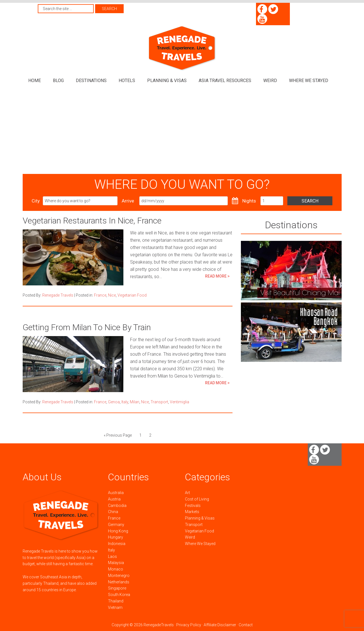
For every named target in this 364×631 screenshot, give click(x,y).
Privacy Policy (189, 625)
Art (187, 493)
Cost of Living (197, 499)
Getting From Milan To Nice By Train (87, 327)
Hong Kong (118, 531)
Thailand (116, 601)
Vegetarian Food (132, 295)
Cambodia (117, 506)
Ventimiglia (179, 402)
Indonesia (117, 544)
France (100, 295)
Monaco (116, 569)
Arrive (128, 201)
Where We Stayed (200, 544)
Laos (112, 557)
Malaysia (116, 563)
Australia (116, 493)
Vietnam (115, 607)
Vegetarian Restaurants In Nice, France (92, 221)
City (36, 201)
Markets (192, 512)
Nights (249, 201)
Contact (246, 625)
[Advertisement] (182, 132)
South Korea (119, 595)
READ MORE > (217, 276)
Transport (159, 402)
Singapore (117, 588)
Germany (116, 525)
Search (310, 201)
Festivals (193, 506)
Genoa (114, 402)
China (113, 512)
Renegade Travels (182, 48)
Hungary (116, 537)
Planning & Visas (200, 518)
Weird (190, 537)
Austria (114, 499)
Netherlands (119, 582)
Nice (112, 295)
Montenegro (119, 576)
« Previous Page (118, 435)
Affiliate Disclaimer (220, 625)
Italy (125, 402)
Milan (135, 402)
